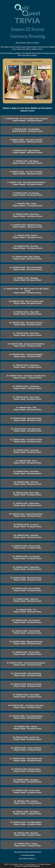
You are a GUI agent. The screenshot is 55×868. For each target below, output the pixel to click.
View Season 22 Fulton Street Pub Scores (28, 852)
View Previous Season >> (28, 858)
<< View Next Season (27, 855)
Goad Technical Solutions (32, 866)
